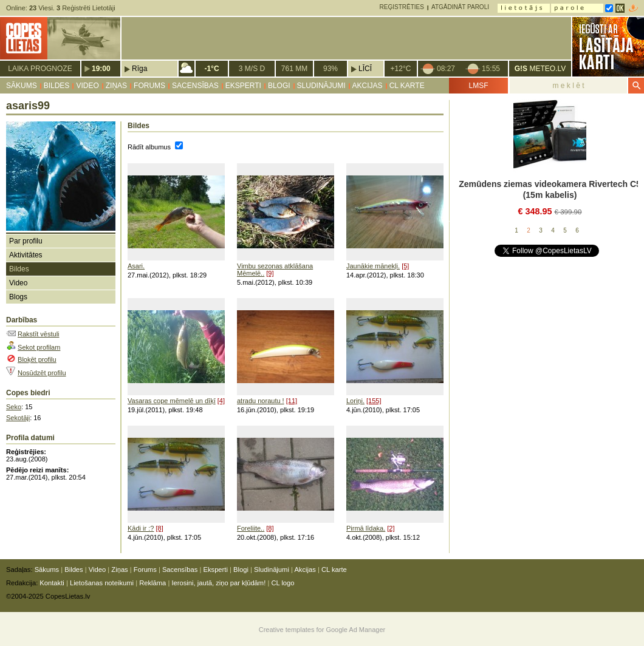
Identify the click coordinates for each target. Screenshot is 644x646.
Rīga (139, 69)
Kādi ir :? (141, 528)
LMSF (478, 86)
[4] (221, 401)
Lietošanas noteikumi (102, 583)
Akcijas (368, 86)
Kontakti (52, 583)
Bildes (57, 86)
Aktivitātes (26, 255)
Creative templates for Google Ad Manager (322, 630)
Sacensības (195, 86)
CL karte (407, 86)
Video (87, 86)
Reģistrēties (402, 7)
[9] (270, 273)
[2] (391, 528)
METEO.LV (540, 69)
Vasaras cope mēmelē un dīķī (172, 401)
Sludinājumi (321, 86)
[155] (374, 401)
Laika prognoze (40, 69)
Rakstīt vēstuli (38, 334)
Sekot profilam (39, 347)
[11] (292, 401)
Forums (149, 86)
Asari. (136, 266)
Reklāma (152, 583)
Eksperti (243, 86)
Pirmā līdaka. (366, 528)
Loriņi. (355, 401)
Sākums (22, 86)
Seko (14, 407)
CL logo (283, 583)
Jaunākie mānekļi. (373, 266)
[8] (159, 528)
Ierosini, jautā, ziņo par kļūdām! (218, 583)
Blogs (18, 297)
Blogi (279, 86)
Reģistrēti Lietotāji (86, 8)
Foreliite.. (251, 528)
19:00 (101, 69)
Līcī (365, 69)
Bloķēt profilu (37, 359)
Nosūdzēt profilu (42, 373)
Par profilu (26, 241)
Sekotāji (18, 418)
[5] (405, 266)
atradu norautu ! (261, 401)
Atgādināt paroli (460, 7)
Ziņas (116, 86)
